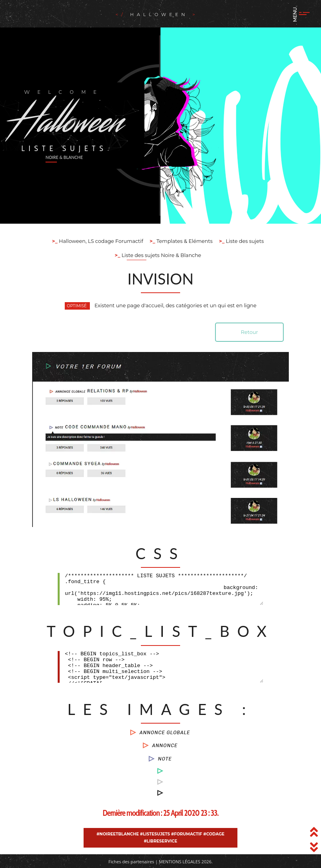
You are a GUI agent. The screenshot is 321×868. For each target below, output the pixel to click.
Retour (250, 332)
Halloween (157, 15)
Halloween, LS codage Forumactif (100, 241)
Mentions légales (180, 862)
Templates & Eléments (184, 241)
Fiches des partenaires (131, 862)
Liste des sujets (244, 241)
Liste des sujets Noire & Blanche (160, 255)
